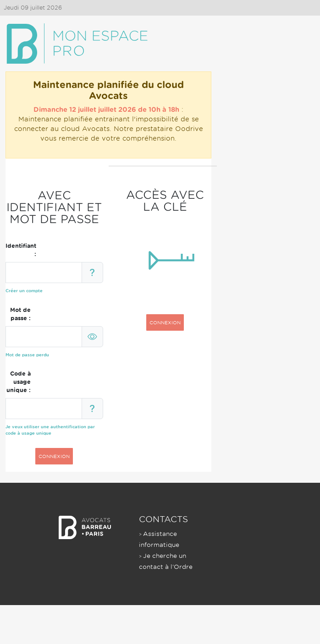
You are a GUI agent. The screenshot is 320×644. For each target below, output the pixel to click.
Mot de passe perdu (27, 355)
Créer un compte (24, 291)
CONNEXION (54, 456)
